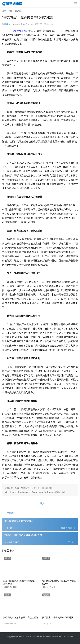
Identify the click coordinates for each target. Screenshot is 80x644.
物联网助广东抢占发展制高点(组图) (20, 617)
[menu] (75, 4)
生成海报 (10, 513)
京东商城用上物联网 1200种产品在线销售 (59, 582)
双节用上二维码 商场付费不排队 (58, 617)
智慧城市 (6, 24)
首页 (4, 11)
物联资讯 (38, 24)
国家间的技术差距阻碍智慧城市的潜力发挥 (20, 582)
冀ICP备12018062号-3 (64, 636)
